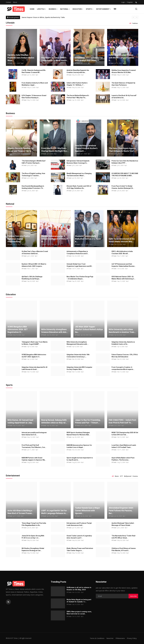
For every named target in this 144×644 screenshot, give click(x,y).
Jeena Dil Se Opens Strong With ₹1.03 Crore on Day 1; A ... (33, 537)
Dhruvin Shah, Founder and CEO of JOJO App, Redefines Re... (79, 187)
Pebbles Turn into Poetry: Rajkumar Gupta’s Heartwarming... (19, 239)
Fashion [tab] (135, 23)
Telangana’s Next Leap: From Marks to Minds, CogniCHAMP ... (35, 343)
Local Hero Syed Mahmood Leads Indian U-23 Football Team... (124, 446)
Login (123, 2)
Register (130, 2)
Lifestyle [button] (42, 9)
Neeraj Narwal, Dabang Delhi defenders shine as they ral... (54, 421)
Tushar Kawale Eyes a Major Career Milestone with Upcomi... (87, 511)
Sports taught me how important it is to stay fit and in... (80, 459)
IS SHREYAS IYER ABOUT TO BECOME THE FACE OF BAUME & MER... (125, 175)
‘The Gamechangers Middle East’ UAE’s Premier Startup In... (34, 162)
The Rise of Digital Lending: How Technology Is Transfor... (33, 175)
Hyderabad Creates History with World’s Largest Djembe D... (121, 58)
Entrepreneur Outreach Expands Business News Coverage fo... (78, 162)
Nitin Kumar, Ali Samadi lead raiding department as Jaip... (21, 421)
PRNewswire (119, 638)
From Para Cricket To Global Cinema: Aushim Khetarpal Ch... (123, 187)
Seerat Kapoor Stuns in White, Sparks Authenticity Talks (43, 17)
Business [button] (53, 9)
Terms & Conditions (96, 638)
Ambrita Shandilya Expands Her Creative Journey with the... (78, 71)
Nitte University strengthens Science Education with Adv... (55, 331)
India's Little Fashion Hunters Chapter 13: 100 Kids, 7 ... (77, 84)
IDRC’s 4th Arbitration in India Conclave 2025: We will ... (122, 252)
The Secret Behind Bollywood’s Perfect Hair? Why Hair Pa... (78, 97)
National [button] (65, 9)
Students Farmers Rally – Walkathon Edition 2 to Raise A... (88, 239)
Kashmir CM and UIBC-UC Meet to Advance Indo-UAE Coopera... (34, 265)
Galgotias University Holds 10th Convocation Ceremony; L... (78, 356)
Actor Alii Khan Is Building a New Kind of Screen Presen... (20, 512)
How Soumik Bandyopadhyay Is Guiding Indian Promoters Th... (33, 187)
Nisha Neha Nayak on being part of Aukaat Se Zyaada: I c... (79, 601)
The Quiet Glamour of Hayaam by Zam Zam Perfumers (123, 84)
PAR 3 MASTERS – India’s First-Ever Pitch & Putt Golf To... (123, 421)
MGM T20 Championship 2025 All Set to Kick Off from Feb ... (125, 434)
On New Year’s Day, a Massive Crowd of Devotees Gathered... (35, 252)
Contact (8, 2)
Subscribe (133, 596)
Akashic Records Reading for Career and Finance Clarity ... (21, 150)
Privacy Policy (131, 638)
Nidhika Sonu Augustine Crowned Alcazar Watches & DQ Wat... (124, 71)
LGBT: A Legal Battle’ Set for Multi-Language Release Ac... (54, 512)
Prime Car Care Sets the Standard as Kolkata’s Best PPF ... (125, 162)
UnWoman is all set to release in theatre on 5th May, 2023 (79, 589)
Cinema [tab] (135, 476)
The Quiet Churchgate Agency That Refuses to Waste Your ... (122, 150)
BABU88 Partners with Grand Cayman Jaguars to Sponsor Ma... (34, 459)
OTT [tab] (121, 476)
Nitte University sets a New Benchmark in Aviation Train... (122, 331)
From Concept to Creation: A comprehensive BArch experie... (123, 368)
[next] (137, 17)
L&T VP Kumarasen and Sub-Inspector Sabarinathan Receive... (124, 265)
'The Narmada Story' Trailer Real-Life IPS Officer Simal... (124, 537)
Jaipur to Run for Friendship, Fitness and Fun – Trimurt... (88, 421)
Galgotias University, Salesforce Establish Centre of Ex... (123, 343)
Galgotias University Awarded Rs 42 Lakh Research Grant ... (35, 368)
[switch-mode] (137, 2)
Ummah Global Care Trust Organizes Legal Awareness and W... (80, 265)
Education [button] (78, 9)
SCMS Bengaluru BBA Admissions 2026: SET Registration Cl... (18, 329)
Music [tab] (117, 476)
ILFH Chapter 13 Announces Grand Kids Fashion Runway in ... (34, 97)
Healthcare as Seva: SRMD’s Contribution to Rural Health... (55, 59)
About (15, 2)
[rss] (8, 602)
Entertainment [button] (104, 9)
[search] (136, 9)
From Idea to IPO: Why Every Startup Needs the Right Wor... (55, 150)
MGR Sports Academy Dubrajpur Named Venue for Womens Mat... (78, 434)
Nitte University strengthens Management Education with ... (78, 343)
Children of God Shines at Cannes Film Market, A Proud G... (124, 549)
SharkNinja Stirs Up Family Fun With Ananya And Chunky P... (89, 59)
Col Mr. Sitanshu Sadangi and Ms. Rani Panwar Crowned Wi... (34, 71)
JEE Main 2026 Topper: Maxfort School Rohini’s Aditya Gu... (89, 329)
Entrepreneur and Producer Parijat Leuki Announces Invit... (79, 524)
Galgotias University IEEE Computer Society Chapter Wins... (79, 368)
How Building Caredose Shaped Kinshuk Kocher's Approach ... (86, 148)
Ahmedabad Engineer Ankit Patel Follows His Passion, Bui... (121, 511)
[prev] (133, 17)
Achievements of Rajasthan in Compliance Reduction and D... (78, 252)
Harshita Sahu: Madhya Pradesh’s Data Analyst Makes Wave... (21, 58)
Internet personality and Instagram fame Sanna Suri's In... (34, 434)
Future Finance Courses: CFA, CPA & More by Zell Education (125, 356)
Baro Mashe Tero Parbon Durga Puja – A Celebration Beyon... (80, 278)
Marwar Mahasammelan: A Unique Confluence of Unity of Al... (55, 239)
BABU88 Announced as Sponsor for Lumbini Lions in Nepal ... (79, 446)
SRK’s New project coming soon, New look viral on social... (79, 613)
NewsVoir (109, 638)
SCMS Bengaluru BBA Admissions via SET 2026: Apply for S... (34, 356)
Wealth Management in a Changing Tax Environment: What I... (79, 175)
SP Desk (10, 63)
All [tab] (130, 23)
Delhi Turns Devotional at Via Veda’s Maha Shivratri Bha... (122, 240)
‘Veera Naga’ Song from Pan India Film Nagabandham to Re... (34, 524)
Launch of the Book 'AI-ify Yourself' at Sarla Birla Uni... (124, 97)
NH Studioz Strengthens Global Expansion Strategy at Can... (33, 549)
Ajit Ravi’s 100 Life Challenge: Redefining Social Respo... (32, 278)
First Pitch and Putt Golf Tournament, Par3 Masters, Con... (34, 446)
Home (32, 9)
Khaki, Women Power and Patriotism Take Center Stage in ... (80, 549)
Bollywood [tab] (128, 476)
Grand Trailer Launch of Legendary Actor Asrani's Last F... (79, 537)
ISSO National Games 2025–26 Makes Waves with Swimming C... (123, 278)
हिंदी (115, 9)
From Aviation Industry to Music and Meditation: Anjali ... (35, 84)
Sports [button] (90, 9)
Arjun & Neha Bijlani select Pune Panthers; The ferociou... (123, 459)
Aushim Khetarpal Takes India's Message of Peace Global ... (123, 524)
